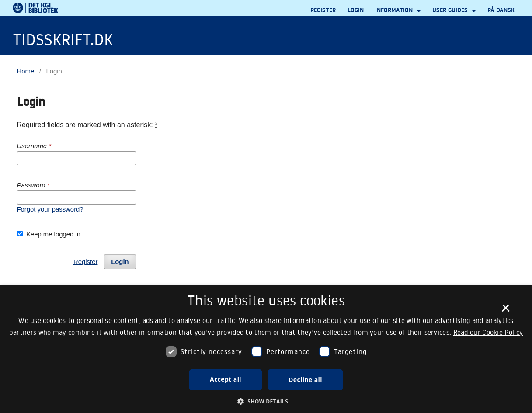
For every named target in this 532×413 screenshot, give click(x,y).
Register (323, 10)
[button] (266, 402)
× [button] (506, 311)
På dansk (501, 10)
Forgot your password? (50, 209)
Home (26, 71)
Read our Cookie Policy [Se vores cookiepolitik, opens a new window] (488, 332)
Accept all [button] (226, 379)
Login (356, 10)
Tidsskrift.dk (63, 39)
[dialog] (266, 349)
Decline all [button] (305, 380)
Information (395, 10)
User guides (451, 10)
